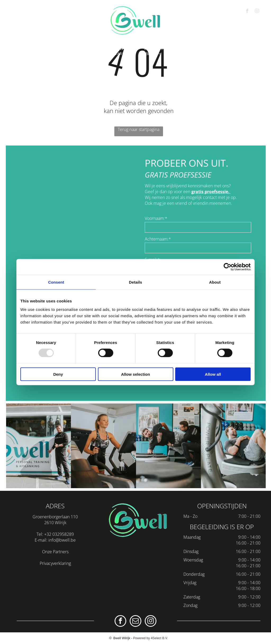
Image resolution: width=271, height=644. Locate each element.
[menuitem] (33, 49)
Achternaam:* (158, 239)
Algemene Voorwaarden (55, 569)
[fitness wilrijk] (233, 446)
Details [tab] (135, 282)
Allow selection (135, 374)
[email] (135, 622)
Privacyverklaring (55, 563)
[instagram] (257, 12)
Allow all (213, 374)
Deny (58, 374)
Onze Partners (55, 552)
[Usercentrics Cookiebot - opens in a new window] (227, 267)
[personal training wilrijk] (103, 446)
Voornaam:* (156, 218)
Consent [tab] (56, 282)
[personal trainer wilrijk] (39, 446)
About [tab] (215, 282)
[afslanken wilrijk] (168, 446)
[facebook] (247, 12)
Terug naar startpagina (139, 129)
